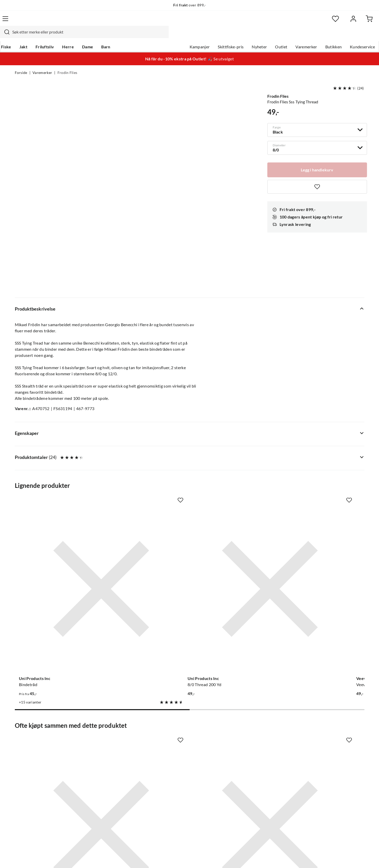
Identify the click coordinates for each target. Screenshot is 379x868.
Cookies (358, 857)
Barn (119, 36)
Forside (21, 63)
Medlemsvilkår (174, 794)
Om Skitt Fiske (174, 729)
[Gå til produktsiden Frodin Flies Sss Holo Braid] (235, 613)
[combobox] (184, 22)
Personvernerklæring (302, 857)
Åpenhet (168, 778)
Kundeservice (348, 36)
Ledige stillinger (175, 737)
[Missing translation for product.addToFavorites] (317, 177)
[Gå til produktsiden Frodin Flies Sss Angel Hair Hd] (325, 613)
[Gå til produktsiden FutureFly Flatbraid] (325, 455)
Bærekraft (170, 770)
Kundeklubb (171, 786)
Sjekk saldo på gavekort (36, 753)
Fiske (20, 36)
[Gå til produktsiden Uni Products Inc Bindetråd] (54, 455)
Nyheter (245, 36)
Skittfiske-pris (216, 36)
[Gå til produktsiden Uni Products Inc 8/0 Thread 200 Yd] (144, 455)
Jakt (37, 36)
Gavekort (96, 737)
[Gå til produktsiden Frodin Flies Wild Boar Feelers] (54, 613)
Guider (21, 737)
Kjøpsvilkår (335, 857)
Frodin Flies (67, 63)
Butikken (319, 36)
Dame (101, 36)
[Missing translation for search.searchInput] (105, 22)
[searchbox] (189, 22)
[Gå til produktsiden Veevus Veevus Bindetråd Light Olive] (235, 455)
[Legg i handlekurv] (317, 160)
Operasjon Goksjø (177, 761)
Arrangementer (174, 753)
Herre (82, 36)
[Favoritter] (315, 22)
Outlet (267, 36)
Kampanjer (185, 36)
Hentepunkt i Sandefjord (37, 745)
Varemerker (292, 36)
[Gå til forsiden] (39, 22)
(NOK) (26, 857)
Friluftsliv (58, 36)
